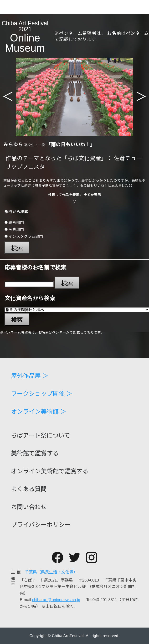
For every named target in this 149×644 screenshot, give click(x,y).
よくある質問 (29, 489)
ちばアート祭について (41, 435)
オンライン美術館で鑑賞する (50, 471)
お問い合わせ (29, 507)
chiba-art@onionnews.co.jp (56, 600)
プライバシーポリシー (41, 525)
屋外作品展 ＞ (30, 376)
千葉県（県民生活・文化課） (51, 572)
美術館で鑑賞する (35, 453)
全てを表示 (92, 195)
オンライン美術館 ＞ (39, 412)
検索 (17, 248)
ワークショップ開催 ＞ (42, 394)
